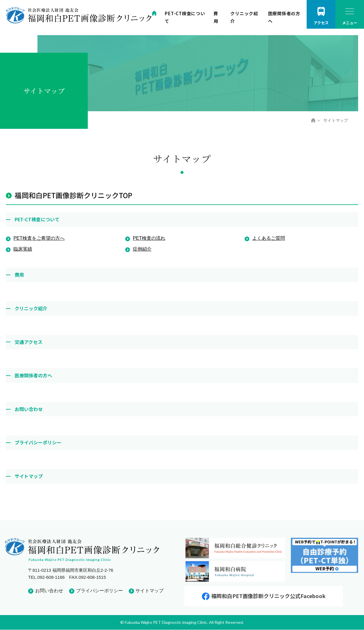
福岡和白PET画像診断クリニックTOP (73, 195)
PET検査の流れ (149, 238)
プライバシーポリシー (38, 442)
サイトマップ (29, 476)
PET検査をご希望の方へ (39, 238)
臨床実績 (23, 249)
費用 (19, 275)
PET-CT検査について (37, 219)
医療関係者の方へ (33, 375)
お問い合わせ (29, 409)
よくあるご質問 (269, 238)
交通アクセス (29, 342)
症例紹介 (142, 249)
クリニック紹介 (31, 308)
